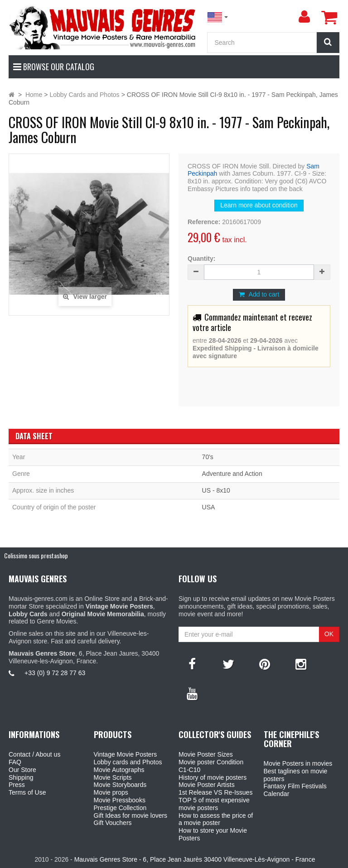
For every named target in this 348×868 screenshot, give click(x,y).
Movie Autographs (119, 770)
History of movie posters (213, 777)
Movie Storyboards (120, 785)
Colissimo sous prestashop (36, 555)
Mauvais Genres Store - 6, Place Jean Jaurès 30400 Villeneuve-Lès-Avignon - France (195, 859)
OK (329, 634)
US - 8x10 (216, 490)
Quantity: (201, 259)
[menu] (304, 17)
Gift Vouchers (113, 823)
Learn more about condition (259, 205)
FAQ (15, 762)
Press (17, 785)
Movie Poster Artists (207, 785)
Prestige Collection (120, 808)
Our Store (22, 770)
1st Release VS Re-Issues (215, 792)
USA (209, 507)
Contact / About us (34, 754)
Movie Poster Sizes (206, 754)
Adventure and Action (232, 474)
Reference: (204, 222)
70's (208, 457)
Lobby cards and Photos (128, 762)
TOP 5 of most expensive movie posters (214, 804)
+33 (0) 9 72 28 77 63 (55, 673)
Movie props (111, 792)
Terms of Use (27, 792)
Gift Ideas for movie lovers (131, 815)
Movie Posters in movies (298, 763)
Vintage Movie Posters (126, 754)
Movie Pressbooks (120, 800)
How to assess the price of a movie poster (216, 819)
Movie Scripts (113, 777)
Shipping (21, 777)
